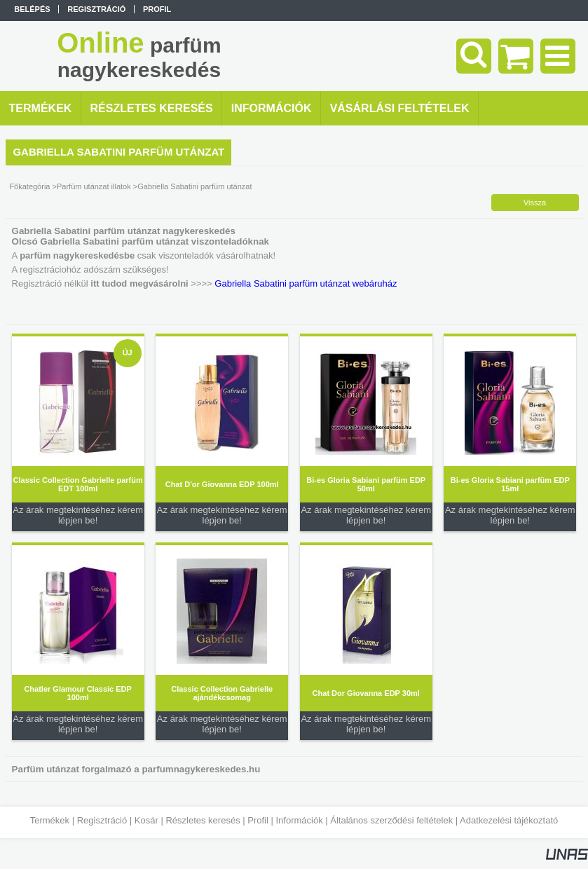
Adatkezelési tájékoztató (509, 820)
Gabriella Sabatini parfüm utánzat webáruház (306, 283)
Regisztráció (102, 820)
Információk (299, 820)
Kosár (146, 820)
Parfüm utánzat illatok (94, 186)
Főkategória (29, 186)
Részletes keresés (203, 820)
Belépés (32, 9)
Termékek (50, 820)
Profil (258, 820)
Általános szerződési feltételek (391, 820)
